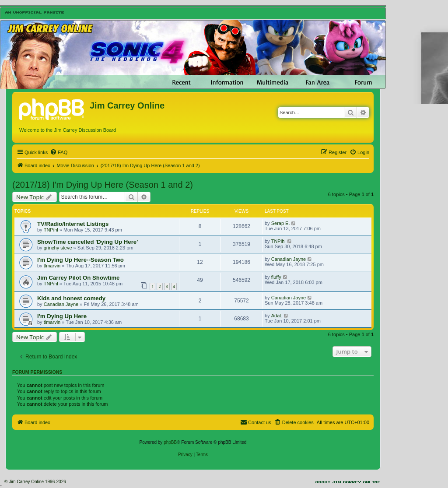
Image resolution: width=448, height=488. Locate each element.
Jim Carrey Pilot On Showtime (78, 278)
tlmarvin (52, 266)
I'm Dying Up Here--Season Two (80, 260)
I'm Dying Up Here (62, 316)
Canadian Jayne (289, 259)
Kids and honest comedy (71, 298)
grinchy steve (58, 248)
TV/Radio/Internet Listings (73, 224)
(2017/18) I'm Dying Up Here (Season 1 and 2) (103, 185)
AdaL (277, 316)
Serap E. (281, 223)
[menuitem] (59, 152)
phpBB (170, 442)
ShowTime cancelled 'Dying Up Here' (87, 242)
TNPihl (51, 230)
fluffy (276, 277)
